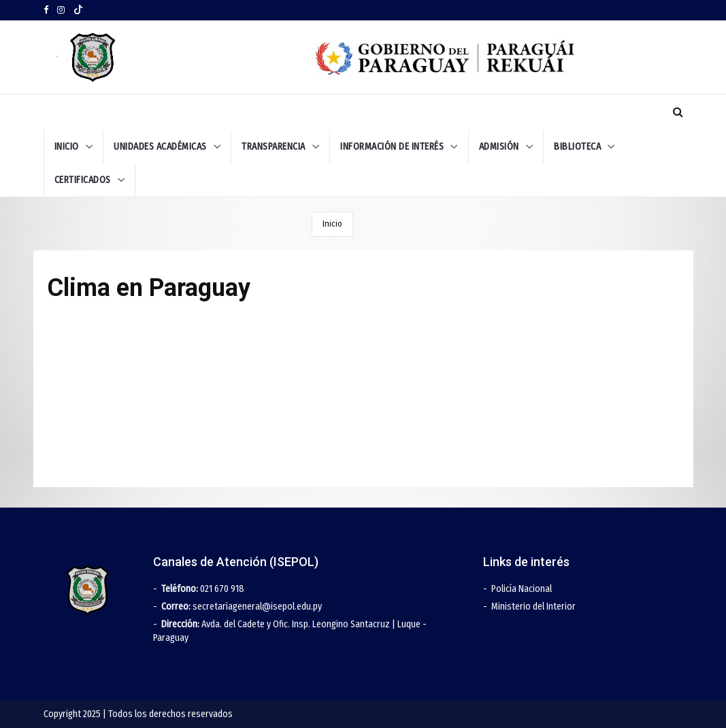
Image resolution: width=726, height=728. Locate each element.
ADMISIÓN (499, 147)
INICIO (67, 147)
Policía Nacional (522, 589)
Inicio (332, 224)
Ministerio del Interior (533, 607)
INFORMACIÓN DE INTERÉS (392, 147)
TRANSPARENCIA (274, 147)
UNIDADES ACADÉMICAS (160, 147)
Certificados (83, 180)
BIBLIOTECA (577, 147)
